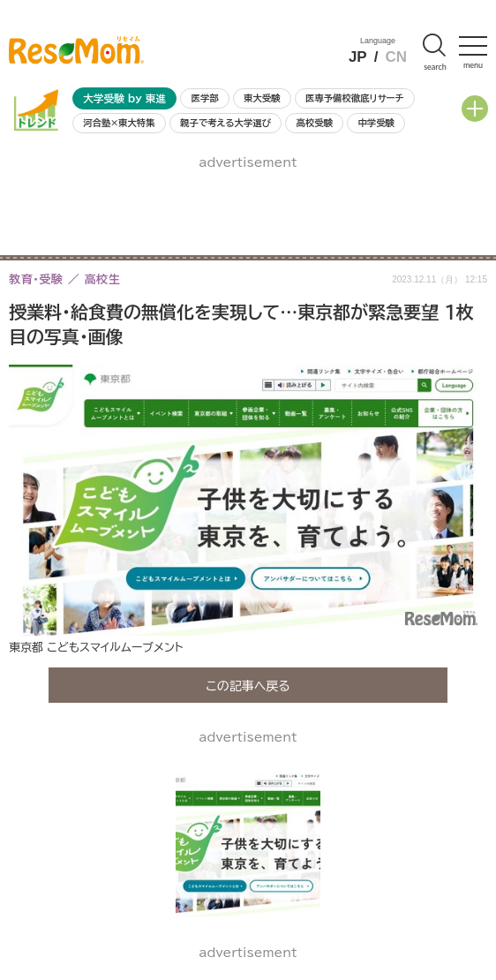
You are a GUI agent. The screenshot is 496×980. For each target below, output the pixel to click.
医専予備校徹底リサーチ (355, 98)
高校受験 (314, 123)
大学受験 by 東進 (124, 98)
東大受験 (262, 98)
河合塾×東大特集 (119, 123)
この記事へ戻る (248, 685)
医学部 (205, 98)
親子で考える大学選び (225, 123)
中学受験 (376, 123)
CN (396, 57)
